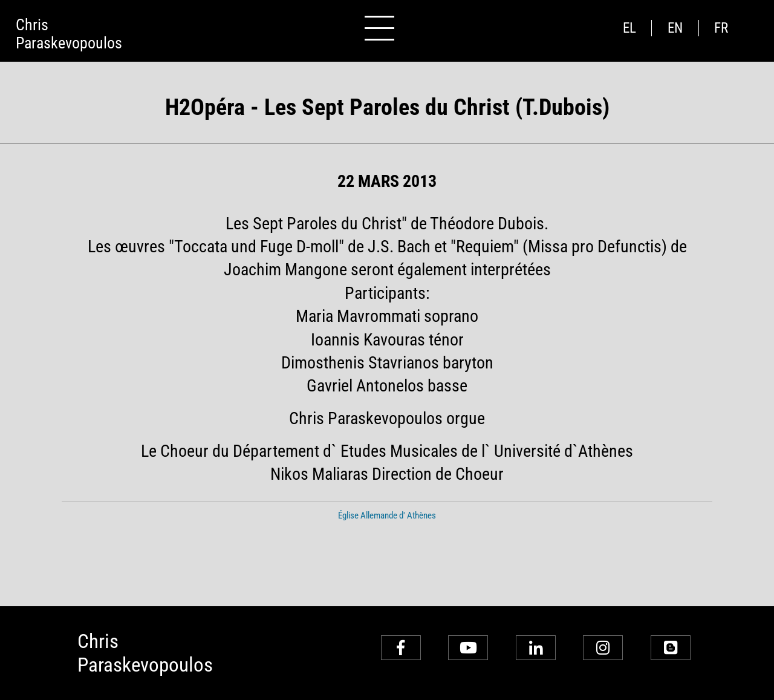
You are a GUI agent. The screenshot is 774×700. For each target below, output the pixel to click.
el (629, 28)
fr (721, 28)
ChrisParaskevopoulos (69, 34)
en (675, 28)
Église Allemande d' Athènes (387, 515)
